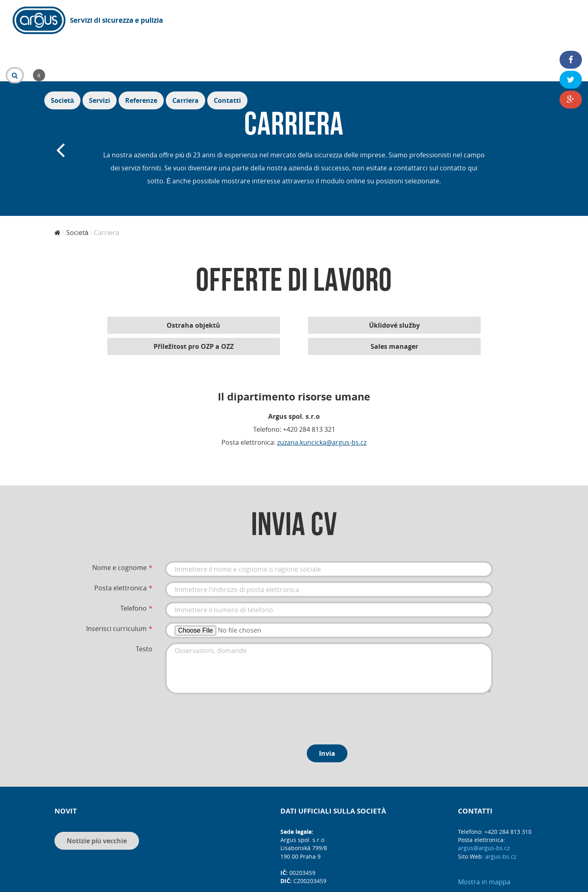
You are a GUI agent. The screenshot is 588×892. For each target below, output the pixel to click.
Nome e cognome (119, 523)
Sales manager (394, 302)
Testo (144, 605)
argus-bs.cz (501, 812)
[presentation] (227, 672)
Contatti (560, 21)
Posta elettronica (120, 544)
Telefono (133, 564)
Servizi (432, 21)
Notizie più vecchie (97, 796)
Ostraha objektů (193, 281)
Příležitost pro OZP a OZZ (194, 302)
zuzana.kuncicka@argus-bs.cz (322, 398)
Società (395, 21)
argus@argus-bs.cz (484, 804)
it (231, 20)
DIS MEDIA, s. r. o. (306, 883)
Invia (327, 709)
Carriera (518, 21)
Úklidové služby (394, 281)
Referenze (474, 21)
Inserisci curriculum (116, 584)
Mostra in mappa (484, 838)
